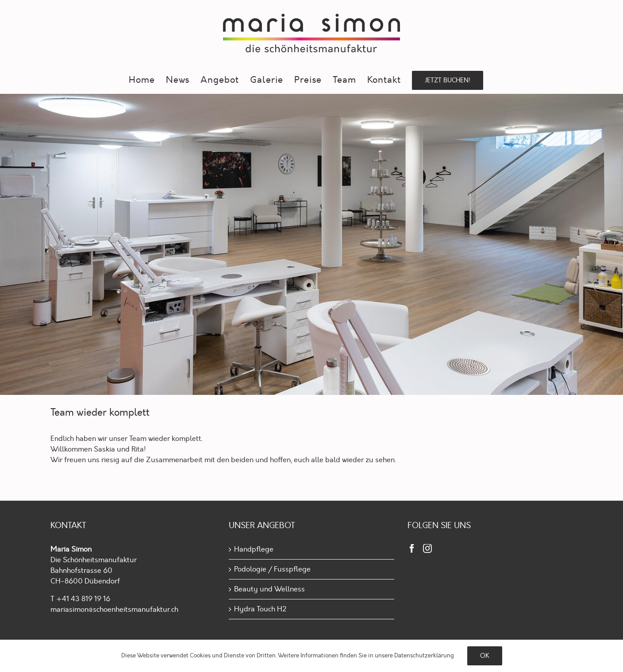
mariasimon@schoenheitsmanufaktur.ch (114, 610)
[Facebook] (412, 548)
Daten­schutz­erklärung (424, 656)
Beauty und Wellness (269, 589)
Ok (485, 656)
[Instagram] (427, 548)
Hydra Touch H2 (260, 609)
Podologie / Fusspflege (272, 569)
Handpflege (254, 549)
